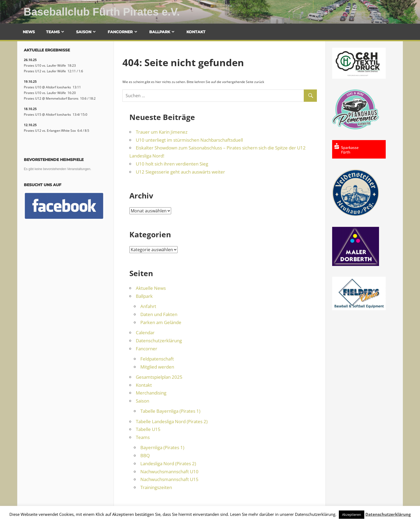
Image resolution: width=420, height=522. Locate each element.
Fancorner (120, 32)
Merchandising (151, 393)
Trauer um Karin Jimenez (162, 132)
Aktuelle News (151, 288)
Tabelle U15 (148, 429)
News (29, 32)
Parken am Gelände (161, 322)
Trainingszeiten (156, 487)
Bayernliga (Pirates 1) (162, 447)
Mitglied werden (157, 367)
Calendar (145, 333)
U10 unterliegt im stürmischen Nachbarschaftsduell (189, 140)
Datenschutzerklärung (159, 341)
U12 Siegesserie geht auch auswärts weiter (180, 172)
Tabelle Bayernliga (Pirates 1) (170, 411)
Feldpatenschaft (157, 359)
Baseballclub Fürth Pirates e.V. (102, 12)
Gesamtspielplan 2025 (159, 377)
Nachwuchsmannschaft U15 (169, 479)
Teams (53, 32)
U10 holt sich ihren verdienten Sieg (172, 164)
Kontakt (196, 32)
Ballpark (160, 32)
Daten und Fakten (159, 314)
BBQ (145, 455)
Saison (84, 32)
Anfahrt (148, 306)
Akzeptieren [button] (352, 515)
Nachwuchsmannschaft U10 (169, 472)
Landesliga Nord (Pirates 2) (168, 463)
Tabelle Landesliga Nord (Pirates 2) (172, 421)
